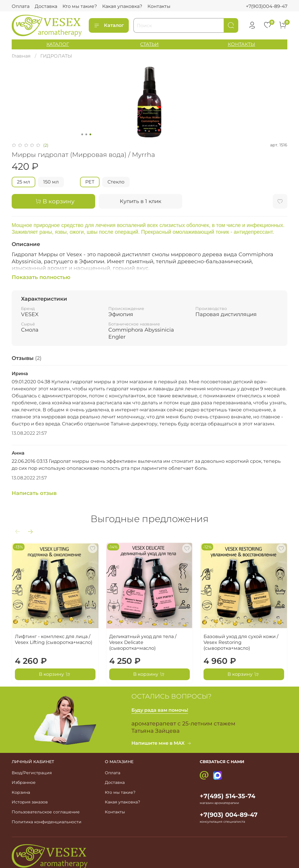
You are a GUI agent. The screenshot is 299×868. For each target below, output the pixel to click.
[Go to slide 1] (82, 134)
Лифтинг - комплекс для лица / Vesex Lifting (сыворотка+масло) (54, 639)
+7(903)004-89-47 (267, 6)
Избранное (24, 782)
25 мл (24, 182)
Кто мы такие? (80, 6)
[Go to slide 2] (86, 134)
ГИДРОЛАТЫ (56, 56)
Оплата (21, 6)
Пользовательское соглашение (46, 812)
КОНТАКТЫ (241, 44)
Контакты (159, 6)
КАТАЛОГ (58, 44)
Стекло (116, 182)
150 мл (51, 182)
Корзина (21, 792)
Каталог (109, 25)
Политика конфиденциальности (47, 822)
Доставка (46, 6)
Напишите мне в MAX (161, 743)
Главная (21, 56)
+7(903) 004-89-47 (229, 815)
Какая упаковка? (122, 6)
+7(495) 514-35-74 (227, 796)
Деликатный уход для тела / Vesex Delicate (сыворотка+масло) (143, 642)
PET (90, 182)
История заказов (30, 802)
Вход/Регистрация (32, 773)
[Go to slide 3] (91, 134)
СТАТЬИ (149, 44)
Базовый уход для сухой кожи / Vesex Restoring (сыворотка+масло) (241, 642)
